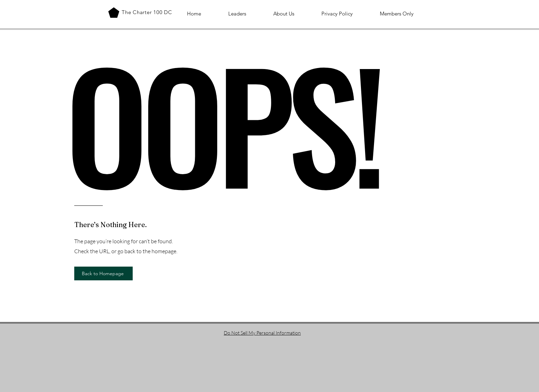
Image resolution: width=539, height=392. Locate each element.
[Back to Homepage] (103, 273)
